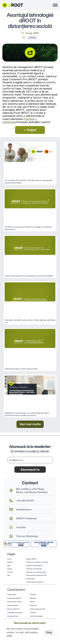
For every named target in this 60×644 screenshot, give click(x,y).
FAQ (9, 575)
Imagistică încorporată (15, 613)
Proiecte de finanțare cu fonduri (37, 562)
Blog (9, 566)
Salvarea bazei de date (38, 609)
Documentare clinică (14, 602)
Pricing (10, 569)
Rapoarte (33, 598)
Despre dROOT (31, 559)
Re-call (32, 602)
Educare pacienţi (13, 605)
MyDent (10, 562)
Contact (10, 572)
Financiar (33, 595)
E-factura (33, 613)
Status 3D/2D (12, 595)
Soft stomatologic (36, 616)
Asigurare (33, 605)
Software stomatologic (34, 569)
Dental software (13, 616)
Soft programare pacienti (35, 582)
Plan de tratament (13, 609)
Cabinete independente (34, 566)
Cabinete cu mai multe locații (36, 572)
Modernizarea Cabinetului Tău (36, 575)
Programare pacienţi (14, 598)
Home (9, 559)
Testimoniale (30, 579)
